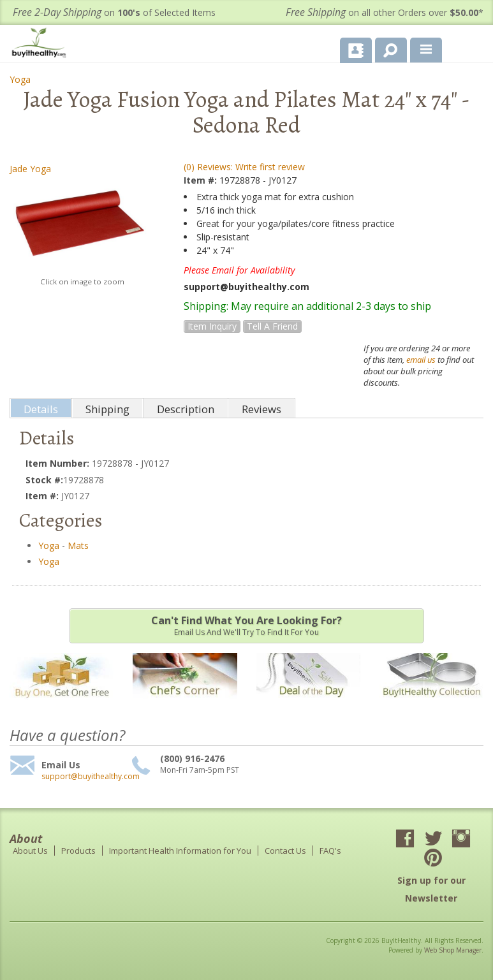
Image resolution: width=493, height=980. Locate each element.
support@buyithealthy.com (85, 777)
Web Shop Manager (453, 950)
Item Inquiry (212, 326)
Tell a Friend (272, 326)
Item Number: (59, 463)
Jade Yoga (30, 169)
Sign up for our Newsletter (431, 889)
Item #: (202, 180)
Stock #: (44, 480)
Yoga (20, 79)
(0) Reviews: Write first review (244, 167)
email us (421, 360)
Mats (78, 545)
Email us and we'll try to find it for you (246, 625)
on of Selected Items (114, 12)
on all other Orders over (385, 12)
